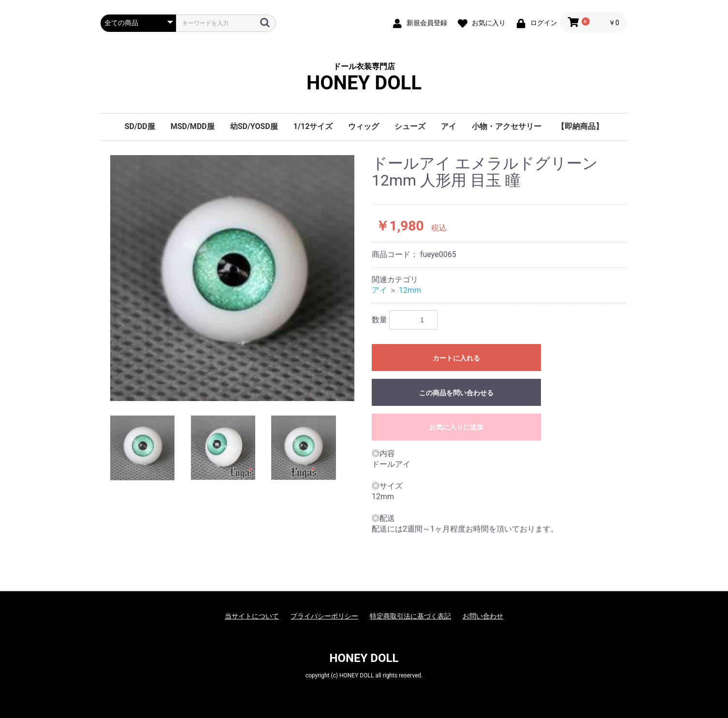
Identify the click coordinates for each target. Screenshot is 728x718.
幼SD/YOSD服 (254, 126)
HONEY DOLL (364, 658)
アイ (449, 126)
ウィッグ (364, 126)
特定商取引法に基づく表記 (410, 616)
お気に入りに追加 (456, 427)
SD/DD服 (140, 126)
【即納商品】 (580, 126)
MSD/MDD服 (193, 126)
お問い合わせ (483, 616)
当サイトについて (252, 616)
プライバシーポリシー (324, 616)
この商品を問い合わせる (456, 393)
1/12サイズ (313, 126)
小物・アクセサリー (507, 126)
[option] (232, 278)
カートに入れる (456, 358)
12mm (410, 290)
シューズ (410, 126)
